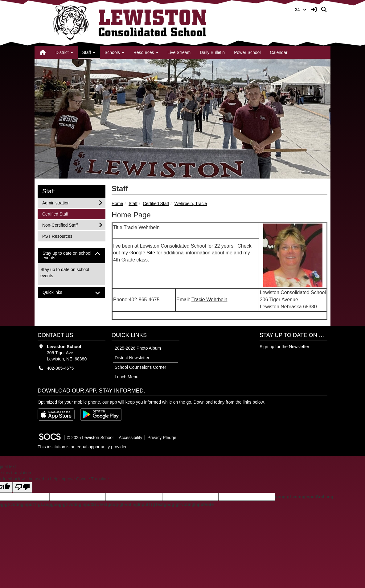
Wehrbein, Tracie (191, 204)
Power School (247, 52)
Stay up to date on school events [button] (67, 256)
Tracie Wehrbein (209, 300)
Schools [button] (114, 52)
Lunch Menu (127, 377)
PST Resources (57, 236)
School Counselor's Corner (140, 367)
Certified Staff (156, 204)
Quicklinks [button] (58, 292)
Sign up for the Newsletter (284, 347)
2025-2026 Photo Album (138, 348)
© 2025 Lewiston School (90, 438)
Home (117, 204)
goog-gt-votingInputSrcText (79, 504)
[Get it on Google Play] (101, 414)
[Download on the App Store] (56, 414)
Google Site (142, 253)
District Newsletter (132, 358)
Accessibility (130, 438)
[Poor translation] (23, 487)
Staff (133, 204)
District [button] (64, 52)
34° (301, 10)
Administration (56, 202)
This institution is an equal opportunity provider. (83, 447)
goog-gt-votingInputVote (189, 504)
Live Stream (179, 52)
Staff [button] (89, 52)
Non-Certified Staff (60, 225)
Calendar (279, 52)
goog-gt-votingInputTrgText (135, 504)
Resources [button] (146, 52)
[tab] (72, 256)
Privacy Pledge (162, 438)
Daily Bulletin (212, 52)
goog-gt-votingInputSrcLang (304, 497)
